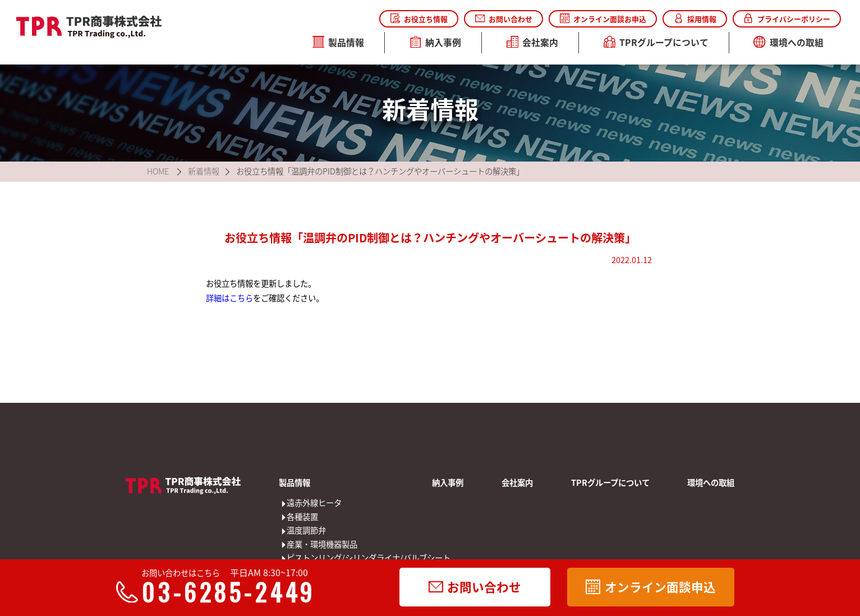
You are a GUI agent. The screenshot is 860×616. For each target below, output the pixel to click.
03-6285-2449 (221, 592)
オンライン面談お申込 (603, 19)
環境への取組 (788, 42)
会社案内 (533, 42)
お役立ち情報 (419, 19)
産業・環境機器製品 (294, 544)
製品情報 (339, 42)
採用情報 (695, 19)
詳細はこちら (229, 298)
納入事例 (436, 42)
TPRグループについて (656, 42)
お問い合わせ (504, 19)
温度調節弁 (294, 530)
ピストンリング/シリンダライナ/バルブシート (294, 558)
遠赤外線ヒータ (294, 503)
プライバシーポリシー (787, 19)
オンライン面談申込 (650, 587)
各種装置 (294, 517)
